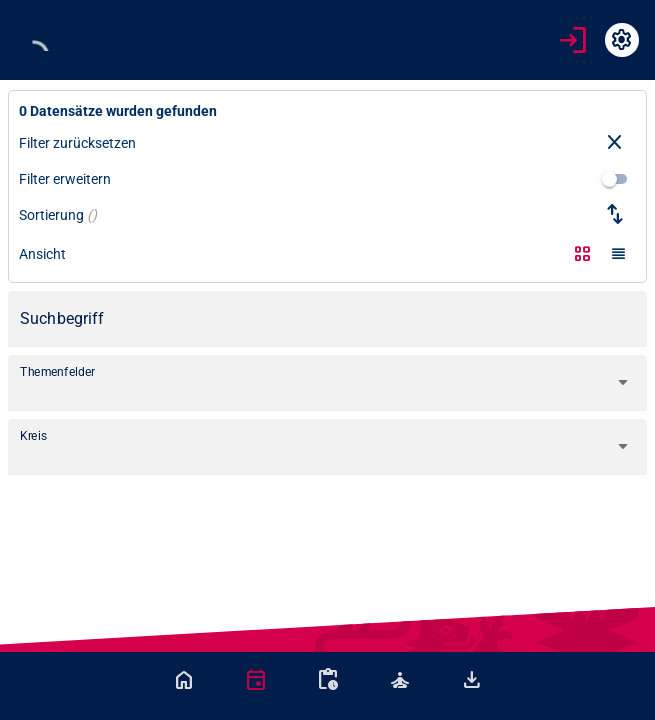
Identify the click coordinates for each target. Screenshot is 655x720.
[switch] (615, 179)
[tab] (184, 680)
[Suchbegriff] (327, 319)
